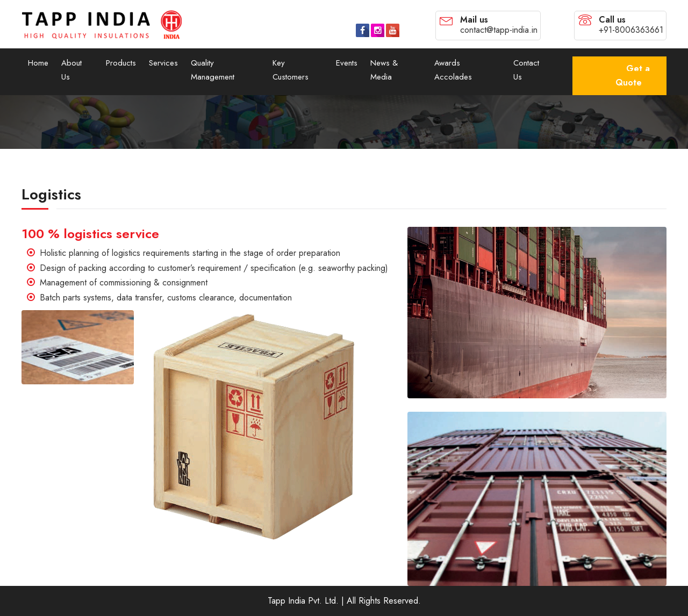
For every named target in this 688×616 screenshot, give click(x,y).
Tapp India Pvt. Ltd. (303, 601)
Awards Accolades (453, 70)
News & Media (384, 70)
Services (163, 63)
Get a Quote (633, 76)
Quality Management (213, 70)
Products (121, 63)
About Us (71, 70)
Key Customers (291, 70)
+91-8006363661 (631, 30)
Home (38, 63)
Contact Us (526, 70)
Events (347, 63)
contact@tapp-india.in (499, 30)
